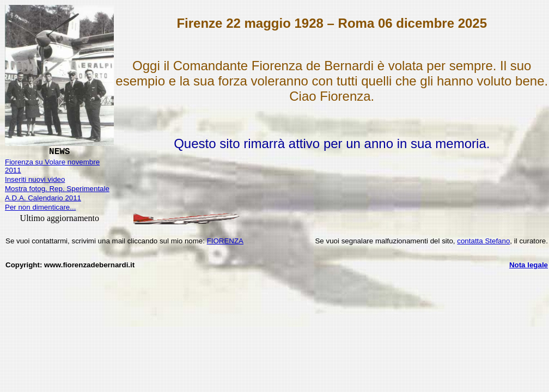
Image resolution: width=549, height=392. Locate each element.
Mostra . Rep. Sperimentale (57, 189)
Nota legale (529, 265)
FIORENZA (225, 241)
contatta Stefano (483, 241)
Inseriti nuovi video (35, 179)
